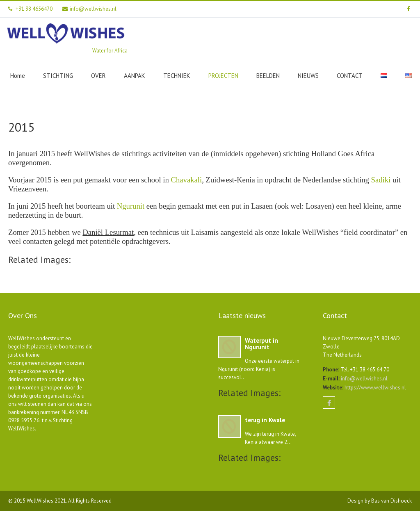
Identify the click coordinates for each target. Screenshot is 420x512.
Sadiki (381, 180)
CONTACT (350, 76)
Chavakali (187, 180)
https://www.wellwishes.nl (375, 388)
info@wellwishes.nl (364, 379)
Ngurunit (131, 206)
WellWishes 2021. (47, 502)
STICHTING (58, 76)
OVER (98, 76)
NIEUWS (308, 76)
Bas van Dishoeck (391, 502)
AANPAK (135, 76)
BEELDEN (268, 76)
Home (18, 76)
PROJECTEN (223, 76)
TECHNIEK (177, 76)
